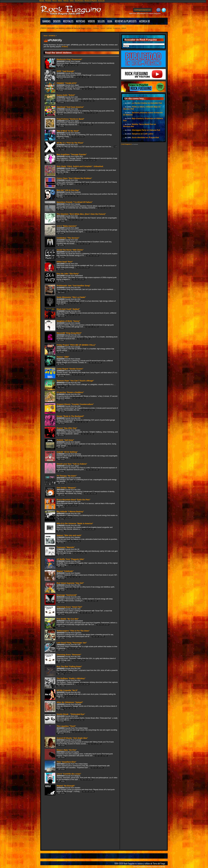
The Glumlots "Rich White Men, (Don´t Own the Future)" (81, 218)
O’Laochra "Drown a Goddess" (81, 396)
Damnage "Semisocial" (79, 599)
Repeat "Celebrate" (81, 575)
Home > (46, 36)
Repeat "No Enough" (80, 790)
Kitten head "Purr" (81, 266)
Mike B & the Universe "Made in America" (79, 528)
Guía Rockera (79, 1)
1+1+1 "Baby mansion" (81, 230)
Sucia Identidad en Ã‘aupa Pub (145, 137)
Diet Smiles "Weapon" (80, 492)
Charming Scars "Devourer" (80, 659)
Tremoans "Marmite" (81, 551)
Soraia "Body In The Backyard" (80, 420)
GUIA (110, 21)
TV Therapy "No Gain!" (81, 480)
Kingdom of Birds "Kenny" (79, 325)
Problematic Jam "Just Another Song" (80, 289)
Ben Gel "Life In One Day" (81, 194)
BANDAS (46, 21)
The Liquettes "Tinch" (81, 730)
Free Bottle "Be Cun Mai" (81, 623)
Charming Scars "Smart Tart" (78, 611)
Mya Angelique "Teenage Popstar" (81, 158)
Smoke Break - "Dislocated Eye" (81, 718)
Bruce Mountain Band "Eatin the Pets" (80, 504)
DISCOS (57, 21)
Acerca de (101, 1)
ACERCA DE (145, 21)
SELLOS (101, 21)
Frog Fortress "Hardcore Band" (80, 123)
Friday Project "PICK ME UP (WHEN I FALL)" (79, 349)
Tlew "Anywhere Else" (77, 766)
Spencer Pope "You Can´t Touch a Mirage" (80, 385)
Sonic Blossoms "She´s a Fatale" (80, 301)
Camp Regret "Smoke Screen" (81, 373)
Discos (55, 1)
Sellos (72, 1)
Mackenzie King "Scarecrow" (80, 63)
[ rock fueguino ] (126, 144)
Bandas (42, 1)
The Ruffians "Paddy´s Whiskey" (81, 682)
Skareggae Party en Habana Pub (146, 130)
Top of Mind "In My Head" (78, 135)
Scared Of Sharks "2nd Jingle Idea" (79, 742)
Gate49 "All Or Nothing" (81, 456)
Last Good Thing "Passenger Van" (81, 647)
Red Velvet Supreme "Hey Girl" (80, 587)
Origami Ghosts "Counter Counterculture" (81, 408)
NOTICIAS (81, 21)
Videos (60, 1)
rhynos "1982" (79, 361)
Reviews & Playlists (91, 1)
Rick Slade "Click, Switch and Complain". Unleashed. (80, 170)
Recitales (48, 1)
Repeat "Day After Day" (81, 432)
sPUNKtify (52, 36)
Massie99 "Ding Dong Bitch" (81, 337)
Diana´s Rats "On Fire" (79, 754)
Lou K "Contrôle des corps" (81, 778)
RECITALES (68, 21)
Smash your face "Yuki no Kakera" (81, 468)
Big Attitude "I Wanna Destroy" (81, 516)
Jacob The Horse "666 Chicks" (81, 254)
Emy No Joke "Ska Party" (81, 278)
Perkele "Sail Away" (80, 444)
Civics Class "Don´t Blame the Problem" (81, 182)
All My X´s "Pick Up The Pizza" (81, 147)
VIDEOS (91, 21)
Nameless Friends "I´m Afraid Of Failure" (80, 206)
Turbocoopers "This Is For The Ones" (79, 635)
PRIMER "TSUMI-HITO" (81, 87)
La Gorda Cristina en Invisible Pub (147, 103)
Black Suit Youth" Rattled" (80, 313)
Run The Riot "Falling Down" (81, 671)
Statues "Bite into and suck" (81, 539)
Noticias (66, 1)
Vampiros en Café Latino (143, 134)
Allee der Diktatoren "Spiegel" (81, 706)
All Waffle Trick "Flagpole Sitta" (81, 563)
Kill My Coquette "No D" (80, 694)
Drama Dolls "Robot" (80, 99)
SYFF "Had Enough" (78, 75)
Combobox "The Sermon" (78, 242)
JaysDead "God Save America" (79, 111)
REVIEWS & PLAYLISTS (126, 21)
